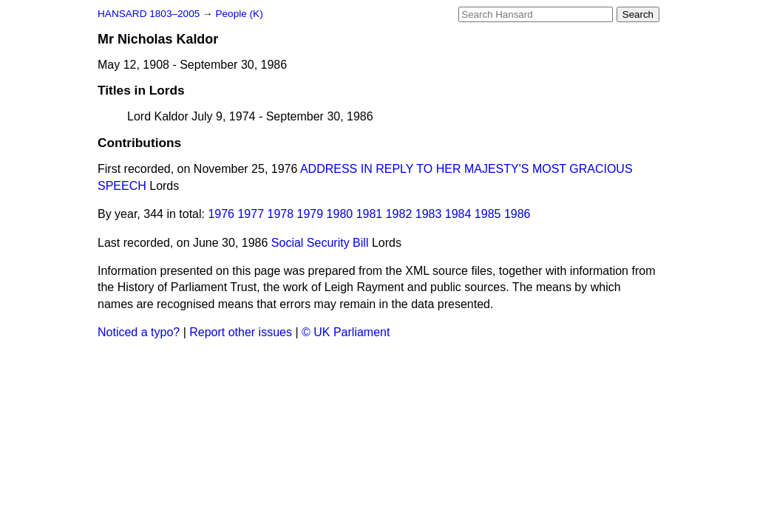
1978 (281, 214)
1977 (251, 214)
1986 (517, 214)
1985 (488, 214)
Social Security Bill (320, 243)
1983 (429, 214)
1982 (399, 214)
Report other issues (241, 332)
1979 (310, 214)
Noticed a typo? (139, 332)
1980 (340, 214)
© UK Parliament (346, 332)
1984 (458, 214)
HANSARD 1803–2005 (149, 14)
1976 (221, 214)
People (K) (239, 14)
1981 (370, 214)
